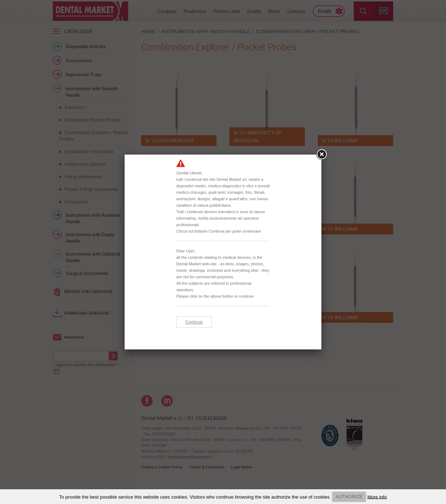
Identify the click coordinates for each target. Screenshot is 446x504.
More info (377, 497)
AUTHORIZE (349, 497)
